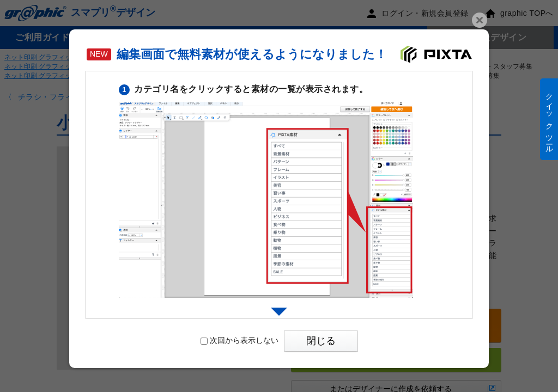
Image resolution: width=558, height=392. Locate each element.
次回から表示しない (239, 340)
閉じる (321, 341)
